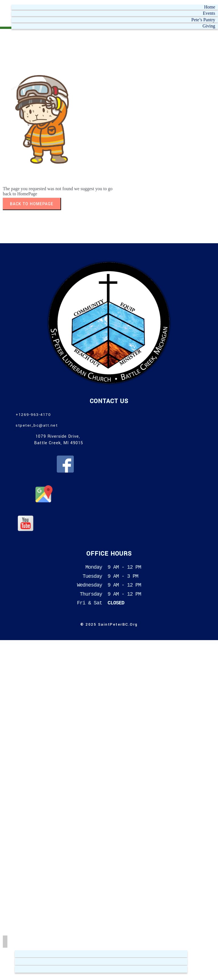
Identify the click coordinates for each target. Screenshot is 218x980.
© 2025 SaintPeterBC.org (109, 624)
